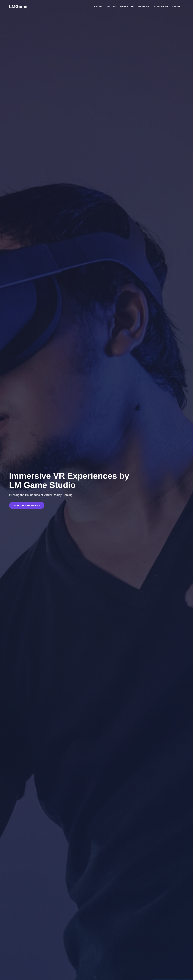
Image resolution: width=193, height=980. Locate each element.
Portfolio (161, 6)
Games (111, 6)
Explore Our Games (27, 505)
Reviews (144, 6)
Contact (178, 6)
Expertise (127, 6)
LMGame (18, 6)
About (98, 6)
